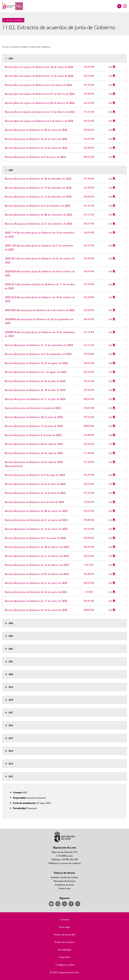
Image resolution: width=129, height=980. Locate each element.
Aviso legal (64, 927)
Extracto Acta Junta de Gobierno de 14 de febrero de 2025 (37, 565)
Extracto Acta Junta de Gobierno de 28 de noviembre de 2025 (39, 215)
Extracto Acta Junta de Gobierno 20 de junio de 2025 (34, 417)
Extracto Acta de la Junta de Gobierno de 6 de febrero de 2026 (39, 121)
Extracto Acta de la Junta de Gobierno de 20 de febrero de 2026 (40, 103)
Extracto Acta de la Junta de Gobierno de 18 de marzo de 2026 (39, 67)
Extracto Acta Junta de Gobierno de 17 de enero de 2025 (36, 601)
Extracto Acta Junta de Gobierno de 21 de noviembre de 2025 (39, 224)
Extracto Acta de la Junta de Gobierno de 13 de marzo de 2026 (39, 76)
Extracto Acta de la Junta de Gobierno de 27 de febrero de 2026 (40, 94)
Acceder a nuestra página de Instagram (78, 904)
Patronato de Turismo (64, 881)
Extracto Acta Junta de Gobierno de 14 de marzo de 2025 (36, 529)
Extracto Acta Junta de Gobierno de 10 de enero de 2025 (36, 610)
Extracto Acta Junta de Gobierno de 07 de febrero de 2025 (37, 574)
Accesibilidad (65, 950)
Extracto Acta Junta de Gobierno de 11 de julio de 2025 (35, 399)
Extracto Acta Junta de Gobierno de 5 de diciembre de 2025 (38, 206)
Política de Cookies (64, 942)
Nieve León (64, 888)
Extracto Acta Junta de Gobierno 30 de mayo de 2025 (34, 444)
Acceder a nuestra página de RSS (58, 904)
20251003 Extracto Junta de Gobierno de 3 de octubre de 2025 (40, 310)
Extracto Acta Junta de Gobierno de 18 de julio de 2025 (35, 390)
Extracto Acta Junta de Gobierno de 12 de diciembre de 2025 (38, 197)
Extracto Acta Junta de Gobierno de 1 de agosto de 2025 (36, 372)
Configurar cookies (65, 965)
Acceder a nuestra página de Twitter (64, 904)
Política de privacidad (65, 934)
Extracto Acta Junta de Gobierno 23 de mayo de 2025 (34, 453)
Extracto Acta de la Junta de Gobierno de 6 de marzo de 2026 (38, 85)
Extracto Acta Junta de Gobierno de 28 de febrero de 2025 (37, 547)
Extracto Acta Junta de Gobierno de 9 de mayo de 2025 (35, 475)
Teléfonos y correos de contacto (64, 863)
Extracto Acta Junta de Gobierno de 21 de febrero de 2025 (37, 556)
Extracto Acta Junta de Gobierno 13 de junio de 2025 (34, 426)
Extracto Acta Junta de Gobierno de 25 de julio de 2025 (35, 381)
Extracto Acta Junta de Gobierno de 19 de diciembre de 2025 (38, 188)
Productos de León (64, 885)
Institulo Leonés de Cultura (64, 877)
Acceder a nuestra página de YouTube (51, 904)
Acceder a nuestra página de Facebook (71, 904)
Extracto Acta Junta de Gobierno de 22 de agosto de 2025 (36, 363)
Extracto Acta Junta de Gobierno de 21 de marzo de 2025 (36, 520)
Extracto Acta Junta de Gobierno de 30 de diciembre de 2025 (38, 179)
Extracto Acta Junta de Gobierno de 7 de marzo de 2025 (36, 538)
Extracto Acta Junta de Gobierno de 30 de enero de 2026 (36, 130)
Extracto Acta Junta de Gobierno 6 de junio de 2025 (33, 435)
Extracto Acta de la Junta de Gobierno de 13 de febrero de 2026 (40, 112)
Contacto (64, 919)
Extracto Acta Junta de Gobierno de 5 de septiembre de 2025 (38, 354)
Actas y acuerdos (15, 20)
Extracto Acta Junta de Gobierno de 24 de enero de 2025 (36, 592)
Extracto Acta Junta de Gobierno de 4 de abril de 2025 (35, 502)
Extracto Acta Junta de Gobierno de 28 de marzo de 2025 (36, 511)
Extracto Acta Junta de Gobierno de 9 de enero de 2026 (35, 157)
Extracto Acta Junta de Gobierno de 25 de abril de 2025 (35, 484)
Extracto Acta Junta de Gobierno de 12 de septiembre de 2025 (39, 345)
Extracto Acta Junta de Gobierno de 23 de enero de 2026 (36, 139)
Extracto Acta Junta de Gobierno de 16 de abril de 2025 (35, 493)
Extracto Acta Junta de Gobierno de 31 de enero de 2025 (36, 583)
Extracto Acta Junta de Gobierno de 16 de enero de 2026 (36, 148)
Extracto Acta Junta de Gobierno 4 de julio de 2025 (33, 408)
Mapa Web (65, 957)
